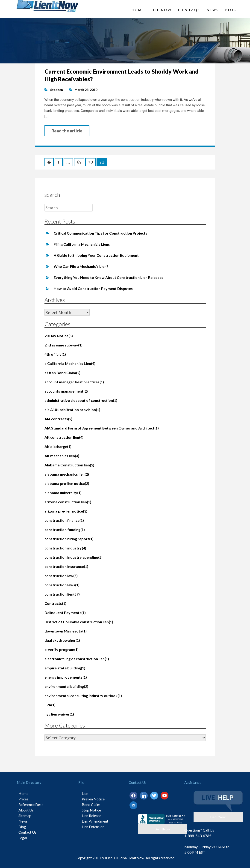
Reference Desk (31, 804)
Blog (231, 10)
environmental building (66, 686)
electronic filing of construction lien (77, 659)
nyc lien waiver (59, 714)
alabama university (63, 493)
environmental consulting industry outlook (83, 696)
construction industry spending (74, 557)
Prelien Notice (93, 799)
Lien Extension (93, 827)
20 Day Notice (59, 336)
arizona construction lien (68, 502)
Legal (23, 838)
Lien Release (91, 816)
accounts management (66, 391)
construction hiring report (69, 539)
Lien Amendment (95, 821)
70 (91, 162)
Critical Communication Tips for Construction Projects (100, 233)
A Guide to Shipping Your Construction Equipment (96, 255)
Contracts (55, 603)
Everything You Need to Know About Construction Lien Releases (109, 277)
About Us (26, 810)
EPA (50, 705)
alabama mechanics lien (67, 474)
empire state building (65, 668)
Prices (23, 799)
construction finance (64, 520)
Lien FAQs (189, 10)
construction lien (62, 594)
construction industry (65, 548)
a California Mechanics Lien (70, 363)
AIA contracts (58, 419)
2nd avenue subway (63, 345)
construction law (61, 576)
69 (79, 162)
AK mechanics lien (62, 456)
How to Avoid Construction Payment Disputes (93, 288)
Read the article (67, 131)
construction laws (62, 585)
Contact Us (27, 832)
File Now (161, 10)
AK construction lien (64, 437)
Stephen (57, 90)
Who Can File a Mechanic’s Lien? (81, 266)
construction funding (65, 529)
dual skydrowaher (62, 640)
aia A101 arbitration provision (72, 410)
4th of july (55, 354)
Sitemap (25, 816)
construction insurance (66, 566)
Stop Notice (91, 810)
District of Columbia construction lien (79, 622)
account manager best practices (74, 382)
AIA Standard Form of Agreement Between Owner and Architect (102, 428)
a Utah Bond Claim (62, 373)
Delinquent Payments (65, 613)
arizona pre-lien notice (66, 511)
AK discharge (58, 446)
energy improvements (66, 677)
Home (138, 10)
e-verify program (62, 649)
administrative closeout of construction (81, 400)
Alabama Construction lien (69, 465)
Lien (85, 793)
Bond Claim (91, 804)
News (213, 10)
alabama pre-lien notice (67, 483)
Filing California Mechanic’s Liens (82, 244)
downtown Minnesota (66, 631)
